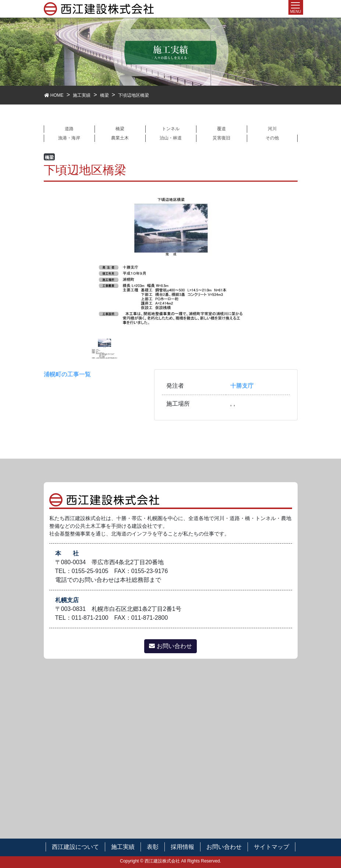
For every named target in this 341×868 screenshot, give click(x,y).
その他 (272, 138)
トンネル (171, 129)
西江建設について (75, 847)
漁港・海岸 (69, 138)
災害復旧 (221, 138)
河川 (272, 129)
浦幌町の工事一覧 (67, 374)
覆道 (221, 129)
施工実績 (123, 847)
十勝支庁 (242, 386)
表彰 (153, 847)
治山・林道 (171, 138)
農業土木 (120, 138)
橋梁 (120, 129)
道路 (69, 129)
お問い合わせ (170, 646)
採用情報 (182, 847)
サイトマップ (271, 847)
